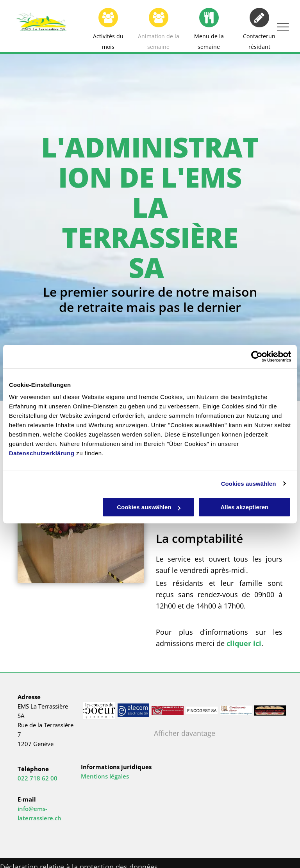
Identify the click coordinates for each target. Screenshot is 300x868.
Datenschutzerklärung (42, 453)
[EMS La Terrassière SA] (134, 710)
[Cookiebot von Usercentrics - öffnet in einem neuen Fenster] (257, 356)
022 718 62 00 (37, 778)
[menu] (283, 27)
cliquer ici (244, 643)
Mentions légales (105, 776)
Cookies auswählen (249, 484)
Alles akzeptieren (245, 507)
